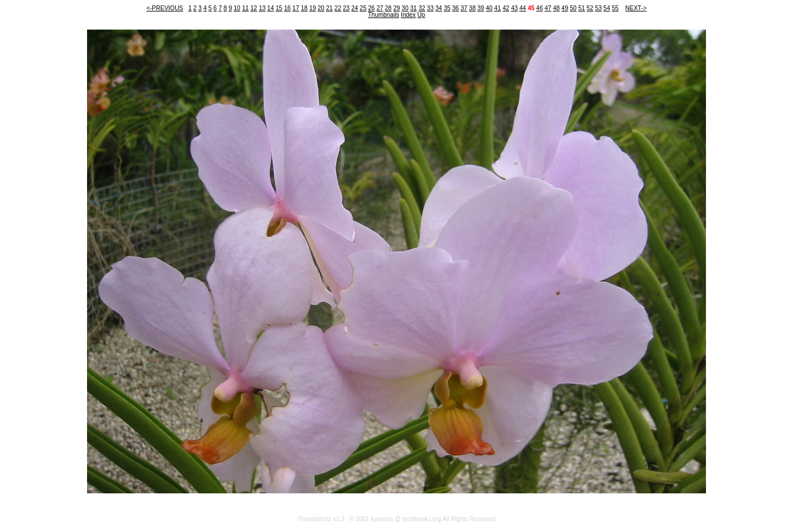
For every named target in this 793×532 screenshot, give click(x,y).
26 (371, 8)
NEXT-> (636, 8)
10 (237, 8)
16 (287, 8)
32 (422, 8)
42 (506, 8)
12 (254, 8)
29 (397, 8)
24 (354, 8)
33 (430, 8)
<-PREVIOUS (165, 8)
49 (565, 8)
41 (498, 8)
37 (464, 8)
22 (338, 8)
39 (481, 8)
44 (523, 8)
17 (296, 8)
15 (279, 8)
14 (270, 8)
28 (388, 8)
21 (329, 8)
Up (421, 15)
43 (514, 8)
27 (380, 8)
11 (245, 8)
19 (313, 8)
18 (304, 8)
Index (408, 15)
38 (472, 8)
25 (363, 8)
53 (598, 8)
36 (455, 8)
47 (548, 8)
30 (405, 8)
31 (414, 8)
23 (346, 8)
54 (607, 8)
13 (262, 8)
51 (582, 8)
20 (321, 8)
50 (573, 8)
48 (556, 8)
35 (447, 8)
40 (489, 8)
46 (539, 8)
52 (590, 8)
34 (439, 8)
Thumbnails (384, 15)
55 (615, 8)
